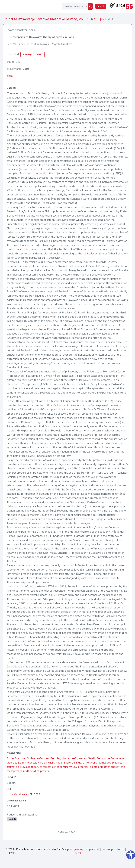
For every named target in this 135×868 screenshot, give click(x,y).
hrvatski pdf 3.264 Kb (33, 54)
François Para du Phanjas (42, 763)
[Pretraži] (90, 6)
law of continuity (62, 767)
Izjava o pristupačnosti (86, 849)
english (101, 6)
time (122, 767)
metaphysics (14, 771)
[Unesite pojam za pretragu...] (75, 6)
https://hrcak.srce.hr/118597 (23, 794)
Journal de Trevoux (18, 767)
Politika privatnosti (113, 849)
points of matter (100, 767)
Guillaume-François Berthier (44, 758)
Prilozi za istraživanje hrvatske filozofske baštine (40, 19)
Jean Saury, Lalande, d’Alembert (77, 763)
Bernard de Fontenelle (110, 758)
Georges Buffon (16, 763)
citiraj (10, 76)
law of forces (81, 767)
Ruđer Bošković (16, 758)
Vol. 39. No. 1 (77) (92, 19)
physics (45, 771)
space (115, 767)
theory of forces (41, 767)
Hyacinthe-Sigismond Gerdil (78, 758)
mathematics (31, 771)
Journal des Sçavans (109, 763)
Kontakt (78, 853)
